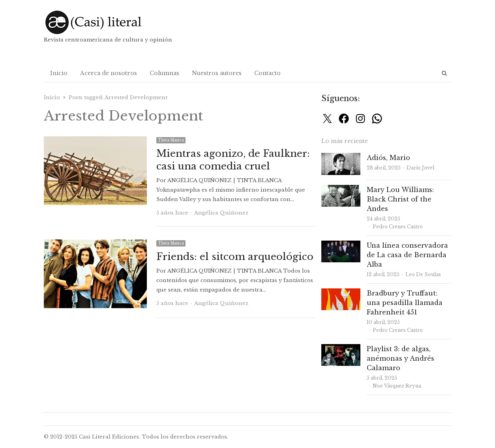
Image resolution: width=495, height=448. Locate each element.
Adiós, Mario (388, 158)
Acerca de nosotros (109, 73)
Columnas (164, 73)
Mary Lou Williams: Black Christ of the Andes (400, 199)
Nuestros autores (217, 73)
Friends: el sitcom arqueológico (235, 257)
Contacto (267, 73)
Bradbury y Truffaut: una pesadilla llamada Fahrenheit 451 (405, 303)
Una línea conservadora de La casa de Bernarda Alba (407, 255)
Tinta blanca (171, 140)
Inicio (59, 73)
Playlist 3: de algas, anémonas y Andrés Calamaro (400, 358)
